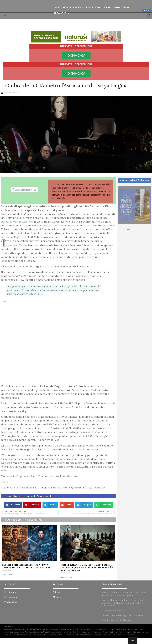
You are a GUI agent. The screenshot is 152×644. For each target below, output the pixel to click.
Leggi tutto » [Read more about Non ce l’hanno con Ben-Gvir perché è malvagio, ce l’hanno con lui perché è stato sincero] (66, 583)
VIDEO (126, 7)
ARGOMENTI (61, 13)
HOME (57, 7)
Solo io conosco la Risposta (117, 626)
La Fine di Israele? (112, 617)
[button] (13, 511)
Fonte (5, 488)
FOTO (117, 7)
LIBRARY (107, 7)
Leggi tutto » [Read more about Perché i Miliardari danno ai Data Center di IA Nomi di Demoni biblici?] (8, 581)
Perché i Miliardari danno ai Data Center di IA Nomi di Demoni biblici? (26, 573)
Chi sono (57, 599)
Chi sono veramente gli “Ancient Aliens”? (124, 622)
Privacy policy (11, 608)
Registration (10, 599)
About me (57, 604)
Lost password (11, 604)
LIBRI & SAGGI (93, 7)
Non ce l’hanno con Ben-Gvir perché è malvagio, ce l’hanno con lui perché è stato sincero (87, 574)
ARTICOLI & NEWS (73, 7)
